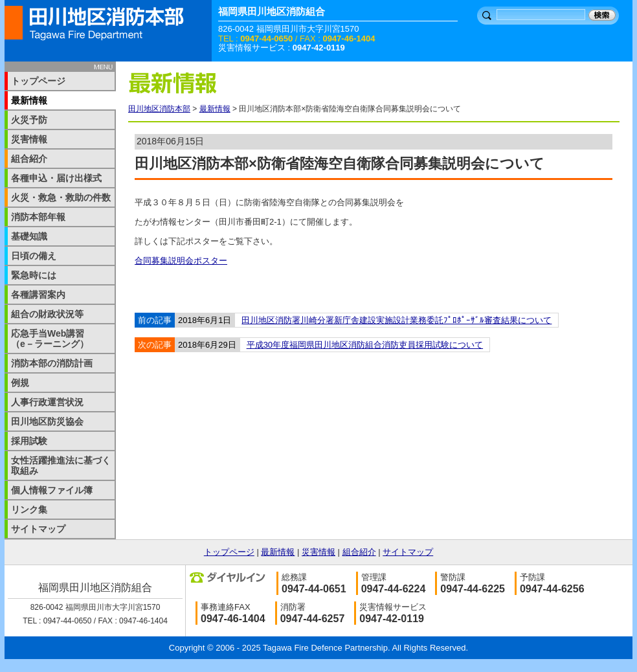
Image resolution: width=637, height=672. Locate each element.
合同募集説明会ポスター (181, 261)
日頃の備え (34, 256)
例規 (20, 383)
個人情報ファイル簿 (52, 490)
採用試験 (29, 441)
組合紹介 (29, 159)
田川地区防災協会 (47, 421)
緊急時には (34, 275)
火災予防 (29, 120)
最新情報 (215, 109)
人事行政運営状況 (47, 402)
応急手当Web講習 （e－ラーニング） (57, 339)
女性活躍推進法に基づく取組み (61, 465)
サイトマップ (38, 529)
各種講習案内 (38, 295)
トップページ (38, 81)
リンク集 (29, 510)
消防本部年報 (38, 217)
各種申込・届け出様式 (56, 178)
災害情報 (29, 139)
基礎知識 (29, 236)
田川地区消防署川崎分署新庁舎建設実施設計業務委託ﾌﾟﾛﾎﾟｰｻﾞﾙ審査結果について (397, 320)
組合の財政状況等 (47, 314)
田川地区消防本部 (159, 109)
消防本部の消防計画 (52, 363)
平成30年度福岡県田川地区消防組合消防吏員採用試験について (365, 345)
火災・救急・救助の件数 (61, 197)
